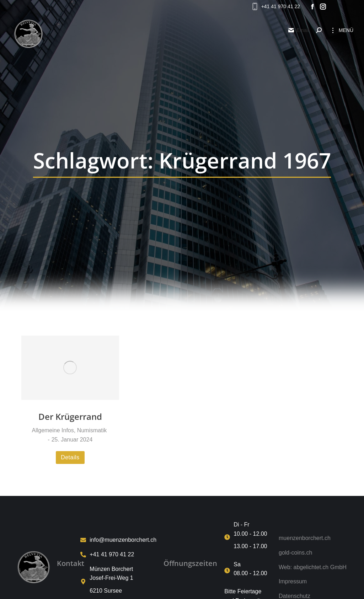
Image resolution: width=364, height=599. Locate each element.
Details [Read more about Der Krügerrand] (70, 457)
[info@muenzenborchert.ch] (118, 540)
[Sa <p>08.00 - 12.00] (248, 571)
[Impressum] (313, 582)
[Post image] (70, 368)
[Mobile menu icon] (341, 30)
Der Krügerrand (70, 416)
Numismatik (92, 430)
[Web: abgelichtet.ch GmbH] (313, 567)
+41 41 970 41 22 (275, 6)
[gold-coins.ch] (313, 553)
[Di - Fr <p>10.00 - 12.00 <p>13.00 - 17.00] (248, 537)
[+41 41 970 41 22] (118, 555)
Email (298, 30)
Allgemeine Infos (53, 430)
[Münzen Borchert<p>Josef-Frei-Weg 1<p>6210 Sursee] (118, 582)
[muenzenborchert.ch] (313, 538)
